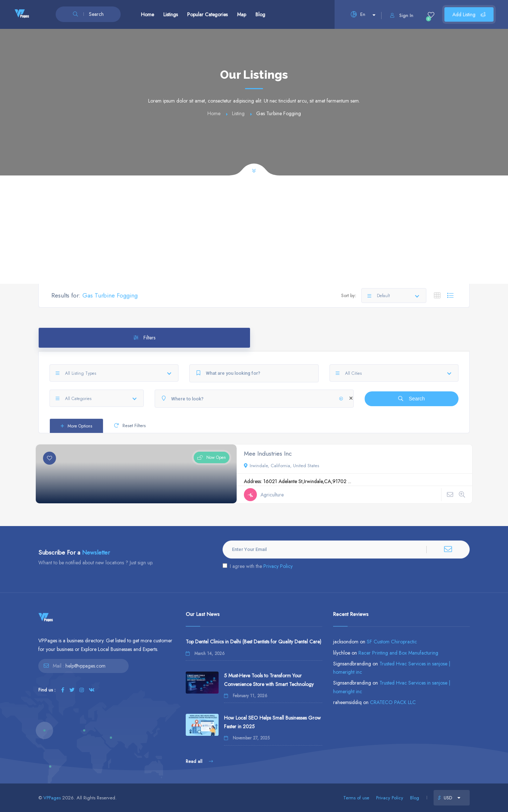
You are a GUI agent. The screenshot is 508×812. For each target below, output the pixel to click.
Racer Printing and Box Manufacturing (398, 653)
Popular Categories (207, 14)
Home (147, 14)
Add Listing (469, 14)
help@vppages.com (85, 666)
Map (242, 14)
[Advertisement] (254, 230)
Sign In (402, 15)
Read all (199, 761)
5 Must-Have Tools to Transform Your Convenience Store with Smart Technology (269, 680)
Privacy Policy (278, 566)
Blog (260, 14)
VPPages (52, 798)
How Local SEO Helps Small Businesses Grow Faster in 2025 (272, 722)
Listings (171, 14)
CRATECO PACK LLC (393, 702)
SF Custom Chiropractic (392, 642)
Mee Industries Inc (268, 453)
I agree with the (258, 566)
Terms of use (356, 798)
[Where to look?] (254, 399)
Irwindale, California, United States (281, 466)
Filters (144, 338)
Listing (238, 113)
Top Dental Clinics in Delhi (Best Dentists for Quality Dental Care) (253, 642)
